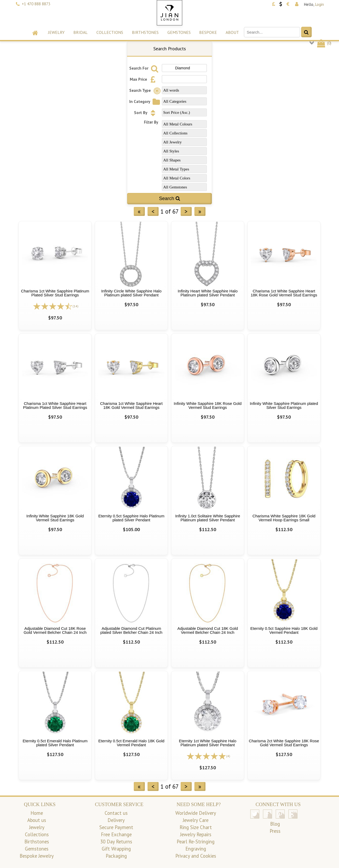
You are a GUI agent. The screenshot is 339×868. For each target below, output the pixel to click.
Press (275, 831)
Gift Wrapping (116, 849)
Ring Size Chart (196, 827)
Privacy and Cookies (196, 856)
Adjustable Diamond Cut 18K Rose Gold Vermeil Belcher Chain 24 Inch (55, 630)
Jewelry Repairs (196, 834)
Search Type (146, 90)
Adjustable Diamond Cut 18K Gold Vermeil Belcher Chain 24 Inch (208, 630)
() (324, 43)
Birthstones (145, 32)
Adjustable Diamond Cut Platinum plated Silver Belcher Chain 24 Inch (131, 630)
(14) (75, 306)
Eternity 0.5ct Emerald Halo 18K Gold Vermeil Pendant (131, 743)
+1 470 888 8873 (36, 4)
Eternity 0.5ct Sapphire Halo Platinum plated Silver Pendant (131, 518)
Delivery (116, 820)
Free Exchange (116, 834)
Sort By (146, 113)
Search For (144, 68)
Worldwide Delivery (196, 813)
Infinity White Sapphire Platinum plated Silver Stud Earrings (284, 405)
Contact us (116, 813)
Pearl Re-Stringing (196, 842)
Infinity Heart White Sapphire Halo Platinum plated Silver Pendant (208, 293)
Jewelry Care (196, 820)
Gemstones (179, 32)
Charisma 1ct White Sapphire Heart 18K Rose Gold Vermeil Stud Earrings (284, 293)
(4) (228, 756)
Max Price (144, 79)
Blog (275, 824)
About (232, 32)
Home (37, 813)
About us (37, 820)
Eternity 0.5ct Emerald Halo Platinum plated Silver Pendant (55, 743)
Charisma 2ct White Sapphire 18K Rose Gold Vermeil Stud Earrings (284, 743)
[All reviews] (53, 306)
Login (320, 4)
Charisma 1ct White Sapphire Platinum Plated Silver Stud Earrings (55, 293)
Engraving (196, 849)
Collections (110, 32)
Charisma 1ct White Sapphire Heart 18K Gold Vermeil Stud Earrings (131, 405)
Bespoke (208, 32)
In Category (145, 101)
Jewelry (56, 32)
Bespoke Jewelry (37, 856)
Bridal (81, 32)
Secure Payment (116, 827)
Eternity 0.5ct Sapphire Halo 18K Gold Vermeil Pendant (284, 630)
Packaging (116, 856)
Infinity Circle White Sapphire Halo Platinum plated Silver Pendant (131, 293)
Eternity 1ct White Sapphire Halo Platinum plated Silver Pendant (208, 743)
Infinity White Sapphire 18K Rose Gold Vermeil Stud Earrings (208, 405)
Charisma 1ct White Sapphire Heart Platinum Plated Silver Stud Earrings (55, 405)
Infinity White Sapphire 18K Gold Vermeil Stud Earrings (55, 518)
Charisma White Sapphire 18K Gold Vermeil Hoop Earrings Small (284, 518)
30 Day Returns (116, 842)
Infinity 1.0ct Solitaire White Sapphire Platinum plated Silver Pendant (208, 518)
